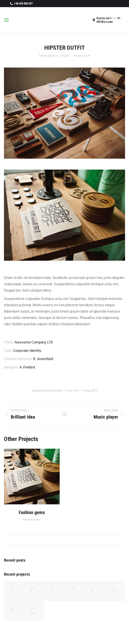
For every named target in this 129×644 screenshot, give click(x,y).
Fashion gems (32, 512)
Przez (72, 391)
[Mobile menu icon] (6, 20)
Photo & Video (54, 391)
